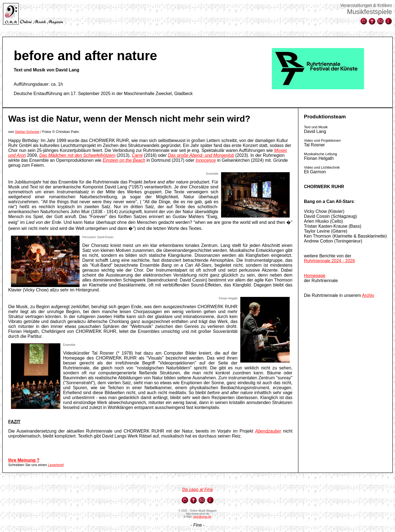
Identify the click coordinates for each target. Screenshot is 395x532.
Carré (137, 155)
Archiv (368, 295)
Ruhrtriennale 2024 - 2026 (329, 261)
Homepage (315, 276)
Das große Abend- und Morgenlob (201, 155)
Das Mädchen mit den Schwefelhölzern (77, 155)
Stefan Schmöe (27, 132)
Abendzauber (268, 431)
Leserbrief (56, 465)
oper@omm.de (202, 517)
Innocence (206, 160)
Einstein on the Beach (124, 160)
